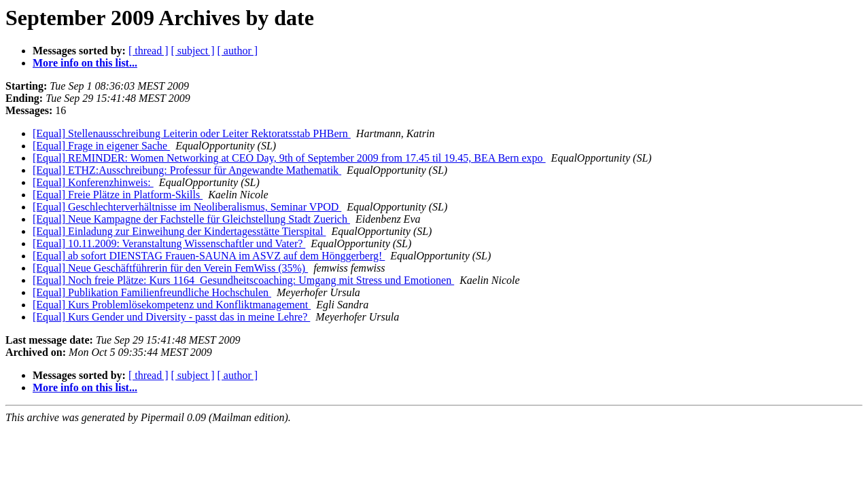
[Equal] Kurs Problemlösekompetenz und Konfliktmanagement (172, 305)
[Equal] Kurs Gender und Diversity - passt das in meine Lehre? (171, 317)
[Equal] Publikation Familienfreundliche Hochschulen (152, 292)
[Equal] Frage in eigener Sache (101, 146)
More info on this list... (85, 63)
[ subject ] (193, 51)
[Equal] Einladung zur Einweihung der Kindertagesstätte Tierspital (179, 231)
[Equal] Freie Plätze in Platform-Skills (118, 195)
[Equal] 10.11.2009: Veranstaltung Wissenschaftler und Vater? (169, 243)
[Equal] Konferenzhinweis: (93, 182)
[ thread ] (149, 51)
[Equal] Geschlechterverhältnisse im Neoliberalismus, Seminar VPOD (187, 207)
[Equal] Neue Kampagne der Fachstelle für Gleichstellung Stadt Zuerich (191, 219)
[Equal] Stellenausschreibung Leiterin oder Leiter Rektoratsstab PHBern (192, 133)
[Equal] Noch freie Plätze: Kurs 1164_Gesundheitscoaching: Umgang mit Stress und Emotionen (243, 280)
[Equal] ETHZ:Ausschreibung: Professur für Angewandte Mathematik (187, 170)
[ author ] (238, 51)
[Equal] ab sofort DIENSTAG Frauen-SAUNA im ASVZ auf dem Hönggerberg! (209, 256)
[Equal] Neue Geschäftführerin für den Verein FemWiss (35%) (170, 268)
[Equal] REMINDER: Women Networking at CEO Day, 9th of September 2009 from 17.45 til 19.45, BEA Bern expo (289, 158)
